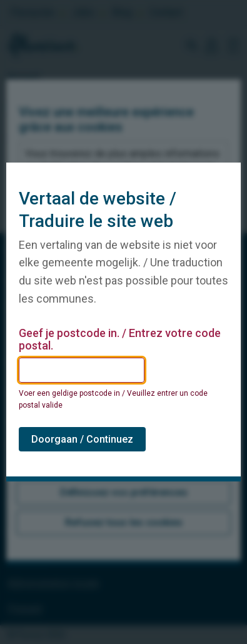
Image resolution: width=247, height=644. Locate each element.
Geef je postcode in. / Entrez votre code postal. (120, 340)
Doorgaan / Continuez (82, 439)
